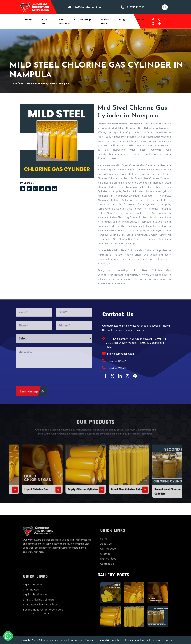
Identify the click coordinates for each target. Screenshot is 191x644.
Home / (14, 83)
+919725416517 (132, 7)
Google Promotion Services (156, 640)
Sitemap (86, 20)
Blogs (123, 20)
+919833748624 (114, 368)
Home (29, 20)
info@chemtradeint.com (86, 7)
